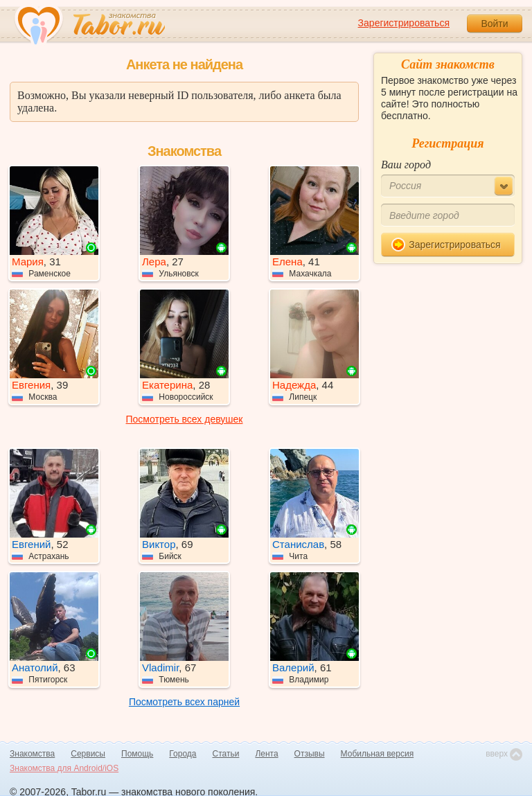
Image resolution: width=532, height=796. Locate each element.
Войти (494, 24)
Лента (266, 754)
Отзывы (310, 754)
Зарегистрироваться (404, 23)
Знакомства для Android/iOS (64, 768)
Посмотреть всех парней (184, 702)
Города (183, 754)
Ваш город (406, 165)
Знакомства (32, 754)
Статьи (226, 754)
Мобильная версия (378, 754)
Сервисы (88, 754)
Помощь (137, 754)
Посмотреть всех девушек (185, 419)
